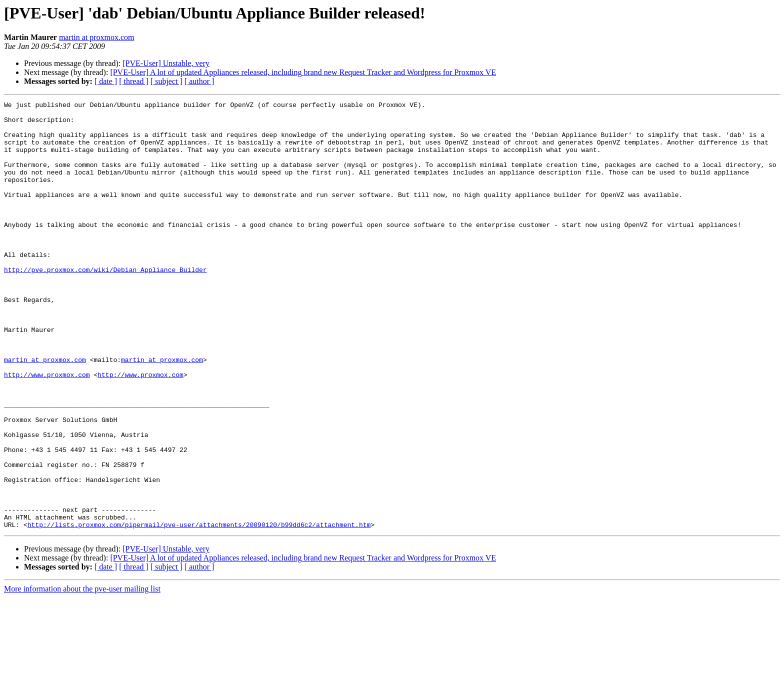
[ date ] (106, 81)
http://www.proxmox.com (47, 430)
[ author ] (199, 81)
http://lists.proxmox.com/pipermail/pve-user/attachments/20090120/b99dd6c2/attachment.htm (199, 610)
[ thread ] (134, 81)
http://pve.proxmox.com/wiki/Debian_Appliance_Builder (105, 304)
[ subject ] (166, 81)
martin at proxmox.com (97, 37)
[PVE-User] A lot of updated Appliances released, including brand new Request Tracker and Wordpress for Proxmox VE (303, 72)
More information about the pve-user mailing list (82, 674)
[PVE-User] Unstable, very (166, 63)
